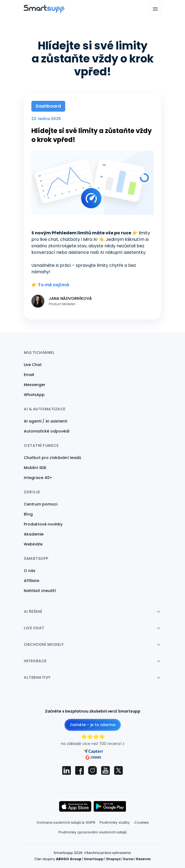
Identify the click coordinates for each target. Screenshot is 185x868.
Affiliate (32, 581)
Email (29, 375)
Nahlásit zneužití (40, 591)
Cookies (141, 822)
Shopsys (113, 859)
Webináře (33, 544)
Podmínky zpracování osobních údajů (93, 832)
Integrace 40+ (38, 478)
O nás (30, 571)
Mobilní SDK (35, 468)
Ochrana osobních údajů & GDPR (66, 822)
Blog (28, 514)
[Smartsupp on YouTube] (105, 770)
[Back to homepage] (44, 11)
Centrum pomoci (41, 504)
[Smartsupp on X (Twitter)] (118, 770)
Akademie (34, 534)
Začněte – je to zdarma (93, 725)
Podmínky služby (115, 822)
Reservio (143, 859)
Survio (128, 859)
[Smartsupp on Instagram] (93, 770)
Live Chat (33, 365)
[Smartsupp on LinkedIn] (67, 770)
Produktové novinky (43, 524)
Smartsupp (94, 859)
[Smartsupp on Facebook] (80, 770)
